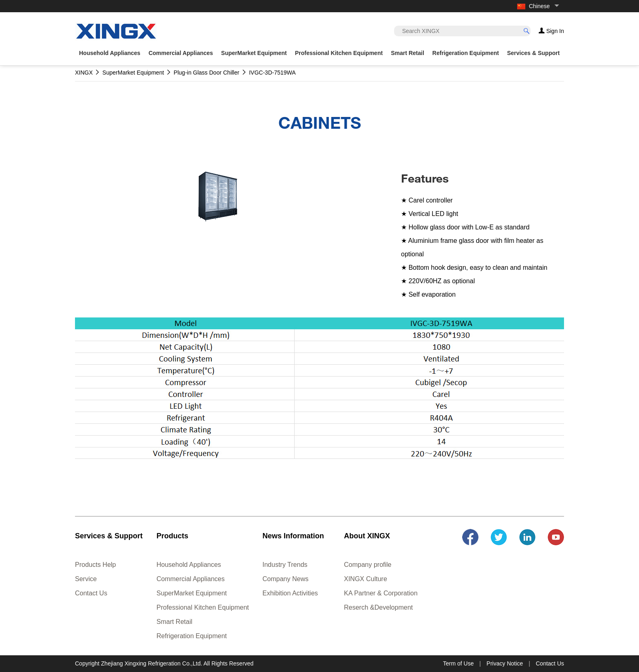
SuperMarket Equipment (192, 593)
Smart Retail (174, 622)
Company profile (368, 565)
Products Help (96, 565)
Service (86, 579)
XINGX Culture (366, 579)
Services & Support (533, 53)
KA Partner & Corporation (381, 593)
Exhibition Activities (290, 593)
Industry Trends (285, 565)
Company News (285, 579)
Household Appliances (189, 565)
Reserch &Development (378, 607)
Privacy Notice (505, 663)
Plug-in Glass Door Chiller (206, 73)
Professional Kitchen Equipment (203, 607)
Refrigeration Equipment (192, 636)
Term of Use (458, 663)
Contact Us (91, 593)
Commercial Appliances (191, 579)
